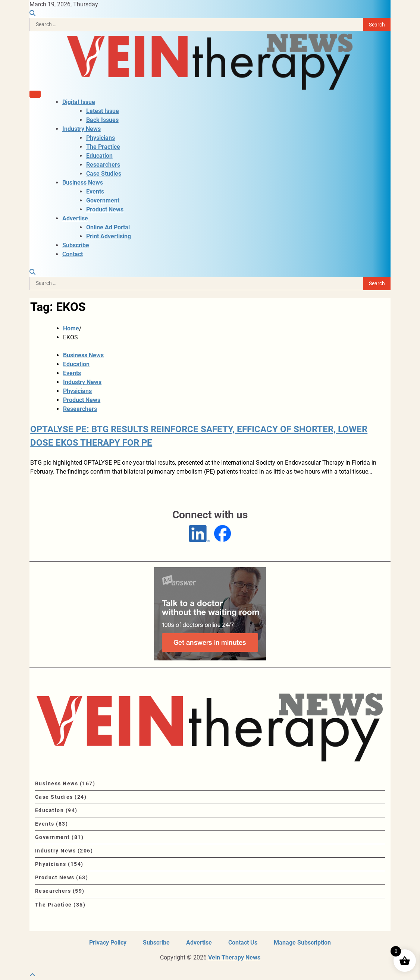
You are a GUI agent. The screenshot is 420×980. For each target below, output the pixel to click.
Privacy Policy (108, 943)
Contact (73, 254)
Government (103, 200)
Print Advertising (109, 236)
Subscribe (76, 245)
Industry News (82, 129)
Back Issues (102, 120)
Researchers (103, 165)
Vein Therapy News (234, 957)
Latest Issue (103, 111)
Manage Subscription (302, 943)
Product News (105, 209)
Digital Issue (79, 102)
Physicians (101, 138)
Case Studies (104, 174)
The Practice (103, 147)
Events (95, 191)
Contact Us (243, 943)
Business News (83, 183)
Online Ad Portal (108, 227)
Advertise (75, 218)
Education (99, 156)
